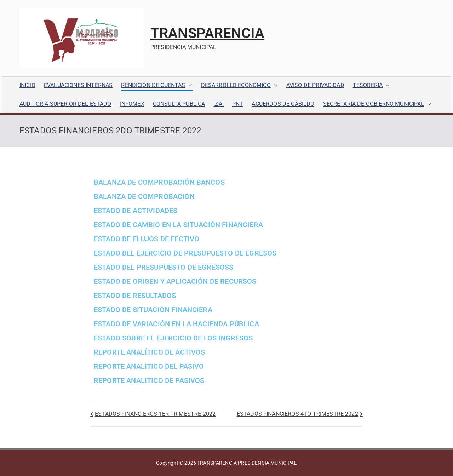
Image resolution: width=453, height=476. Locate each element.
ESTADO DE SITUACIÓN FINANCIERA (153, 310)
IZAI (219, 104)
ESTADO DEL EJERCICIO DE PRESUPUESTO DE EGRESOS (185, 253)
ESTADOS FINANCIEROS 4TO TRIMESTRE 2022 (297, 414)
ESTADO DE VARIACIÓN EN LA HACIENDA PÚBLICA (176, 324)
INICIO (27, 85)
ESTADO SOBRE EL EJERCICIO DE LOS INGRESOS (173, 338)
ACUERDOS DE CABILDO (283, 104)
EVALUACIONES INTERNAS (78, 85)
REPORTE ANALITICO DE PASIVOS (149, 380)
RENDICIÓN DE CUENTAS (157, 85)
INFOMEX (132, 104)
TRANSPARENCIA (207, 33)
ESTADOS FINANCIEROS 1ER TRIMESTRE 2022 (155, 414)
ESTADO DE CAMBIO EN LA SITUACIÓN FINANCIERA (178, 225)
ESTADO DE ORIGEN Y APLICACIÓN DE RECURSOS (175, 281)
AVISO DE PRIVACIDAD (315, 85)
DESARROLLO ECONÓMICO (239, 85)
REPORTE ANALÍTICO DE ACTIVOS (149, 352)
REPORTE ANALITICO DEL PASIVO (149, 366)
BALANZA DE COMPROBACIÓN (144, 196)
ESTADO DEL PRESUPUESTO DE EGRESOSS (164, 267)
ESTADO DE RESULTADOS (135, 296)
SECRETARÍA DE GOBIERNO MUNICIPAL (377, 104)
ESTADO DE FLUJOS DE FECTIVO (147, 239)
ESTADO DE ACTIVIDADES (136, 211)
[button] (189, 85)
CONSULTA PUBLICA (179, 104)
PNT (238, 104)
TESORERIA (371, 85)
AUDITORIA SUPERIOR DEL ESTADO (65, 104)
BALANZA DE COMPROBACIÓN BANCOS (159, 182)
